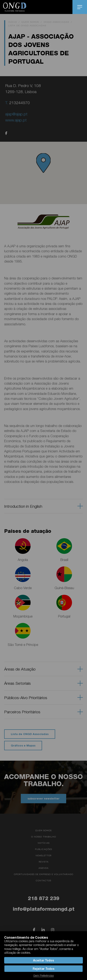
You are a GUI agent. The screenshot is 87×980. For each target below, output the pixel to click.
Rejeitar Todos (43, 969)
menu (80, 7)
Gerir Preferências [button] (43, 975)
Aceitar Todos (43, 960)
